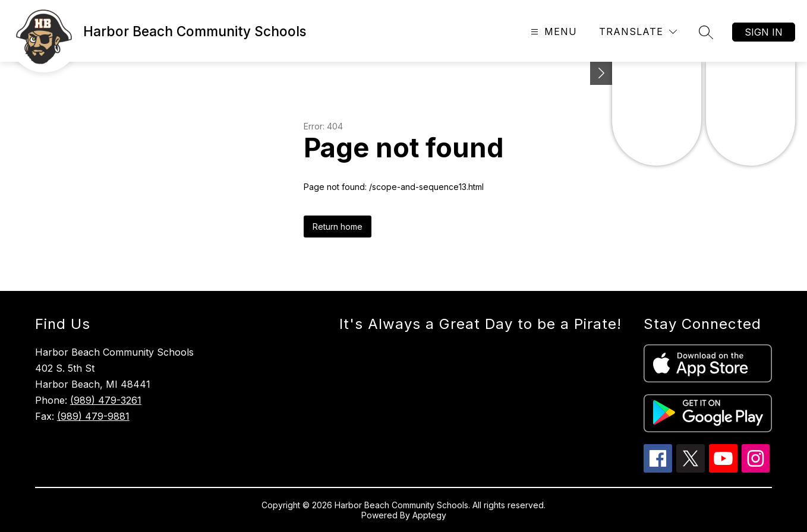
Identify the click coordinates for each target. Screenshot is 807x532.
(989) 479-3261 (106, 400)
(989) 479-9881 (93, 416)
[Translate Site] (638, 32)
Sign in (764, 32)
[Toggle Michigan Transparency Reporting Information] (601, 73)
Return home (338, 227)
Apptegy (429, 515)
